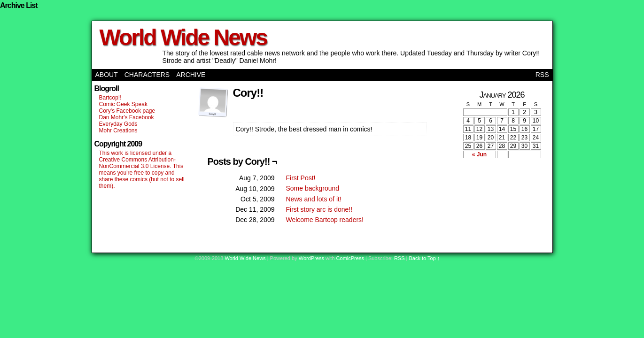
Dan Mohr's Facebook (127, 117)
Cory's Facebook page (127, 111)
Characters (147, 75)
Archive (191, 75)
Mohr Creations (118, 131)
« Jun (479, 154)
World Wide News (183, 37)
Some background (313, 188)
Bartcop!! (110, 98)
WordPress (311, 258)
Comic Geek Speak (123, 104)
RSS (542, 75)
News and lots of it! (314, 199)
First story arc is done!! (319, 209)
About (107, 75)
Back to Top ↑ (425, 258)
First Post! (301, 178)
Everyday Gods (118, 124)
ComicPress (350, 258)
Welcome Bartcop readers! (325, 220)
